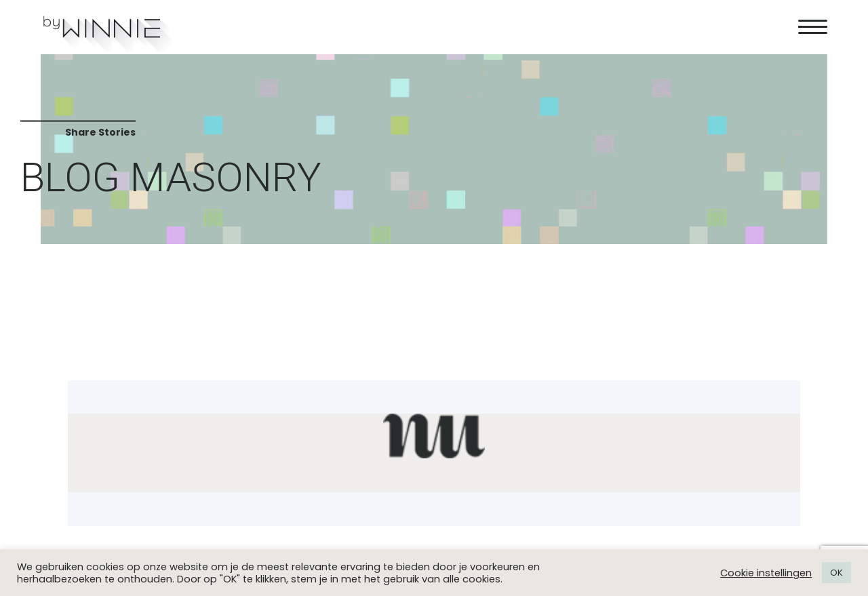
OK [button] (836, 573)
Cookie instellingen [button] (766, 573)
